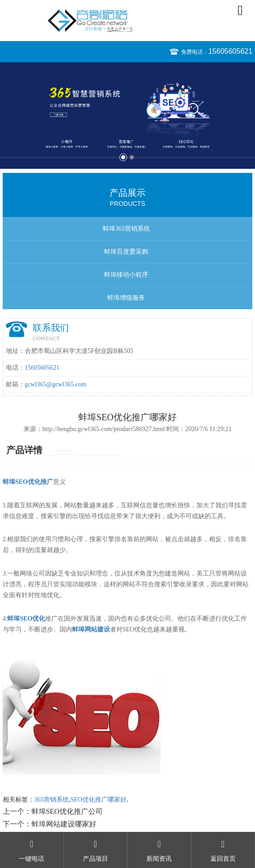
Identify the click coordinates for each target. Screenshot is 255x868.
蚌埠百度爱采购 (126, 252)
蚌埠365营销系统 (126, 229)
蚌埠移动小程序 (126, 275)
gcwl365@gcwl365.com (56, 384)
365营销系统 (52, 800)
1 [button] (123, 157)
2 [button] (132, 157)
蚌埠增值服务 (126, 298)
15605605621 (230, 51)
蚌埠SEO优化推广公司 (67, 811)
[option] (127, 116)
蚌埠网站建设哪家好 (64, 824)
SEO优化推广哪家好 (98, 800)
